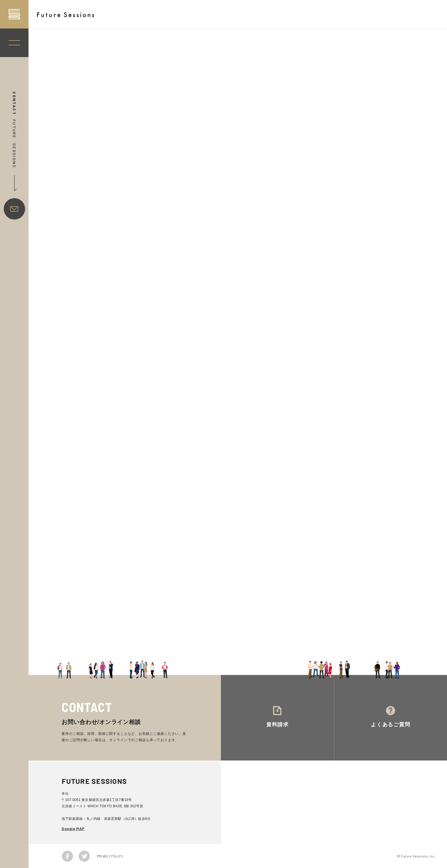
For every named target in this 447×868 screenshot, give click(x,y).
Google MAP (73, 829)
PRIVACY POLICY (110, 856)
